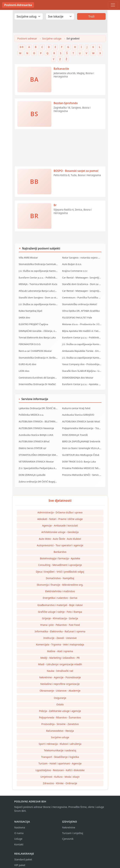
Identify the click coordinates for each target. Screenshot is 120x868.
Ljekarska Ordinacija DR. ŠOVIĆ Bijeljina (38, 405)
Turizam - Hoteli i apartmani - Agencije (60, 759)
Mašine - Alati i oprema (60, 647)
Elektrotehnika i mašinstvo (60, 587)
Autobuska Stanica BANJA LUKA (36, 432)
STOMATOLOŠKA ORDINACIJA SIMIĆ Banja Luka (38, 451)
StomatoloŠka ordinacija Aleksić (79, 303)
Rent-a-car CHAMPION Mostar (35, 349)
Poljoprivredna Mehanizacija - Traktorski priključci (82, 425)
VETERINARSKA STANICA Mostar (36, 458)
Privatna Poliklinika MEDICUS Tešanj (82, 464)
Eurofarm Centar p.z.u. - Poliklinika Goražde (38, 277)
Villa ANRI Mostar (28, 257)
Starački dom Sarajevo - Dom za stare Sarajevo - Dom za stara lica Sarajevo (38, 297)
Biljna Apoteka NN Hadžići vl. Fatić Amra (82, 329)
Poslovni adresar (27, 38)
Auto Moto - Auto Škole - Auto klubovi (60, 534)
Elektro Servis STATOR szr (32, 444)
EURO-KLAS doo (27, 362)
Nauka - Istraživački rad (60, 666)
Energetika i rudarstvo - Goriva (60, 593)
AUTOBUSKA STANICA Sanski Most (81, 418)
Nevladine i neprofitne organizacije (60, 679)
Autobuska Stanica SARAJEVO (78, 412)
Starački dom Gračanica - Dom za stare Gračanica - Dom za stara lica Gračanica (82, 284)
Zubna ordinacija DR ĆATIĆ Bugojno (38, 477)
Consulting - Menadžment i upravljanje (60, 560)
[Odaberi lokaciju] (60, 16)
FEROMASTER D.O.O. (30, 342)
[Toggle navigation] (113, 5)
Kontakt (19, 840)
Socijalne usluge (52, 38)
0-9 (22, 47)
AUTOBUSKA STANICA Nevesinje (36, 425)
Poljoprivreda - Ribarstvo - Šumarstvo (60, 713)
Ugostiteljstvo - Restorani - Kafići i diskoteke (60, 766)
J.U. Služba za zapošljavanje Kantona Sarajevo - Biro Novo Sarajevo (38, 303)
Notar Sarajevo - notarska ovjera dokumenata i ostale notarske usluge (82, 257)
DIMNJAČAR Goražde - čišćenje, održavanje (38, 329)
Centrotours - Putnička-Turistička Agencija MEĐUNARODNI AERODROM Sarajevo (82, 297)
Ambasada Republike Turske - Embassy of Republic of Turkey (82, 349)
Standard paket (23, 855)
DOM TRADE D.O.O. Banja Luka (79, 458)
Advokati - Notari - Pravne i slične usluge (60, 515)
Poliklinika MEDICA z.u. (31, 412)
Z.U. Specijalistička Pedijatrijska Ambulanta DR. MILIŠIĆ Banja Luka (38, 464)
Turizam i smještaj (73, 829)
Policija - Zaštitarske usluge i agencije (60, 707)
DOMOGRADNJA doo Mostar (78, 375)
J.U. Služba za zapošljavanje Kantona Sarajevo (82, 342)
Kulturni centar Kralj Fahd (76, 405)
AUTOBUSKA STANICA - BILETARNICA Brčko (38, 418)
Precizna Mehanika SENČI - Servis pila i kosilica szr (82, 471)
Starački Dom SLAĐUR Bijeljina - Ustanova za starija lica (82, 368)
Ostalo (60, 700)
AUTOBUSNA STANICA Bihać (34, 438)
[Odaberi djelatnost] (29, 16)
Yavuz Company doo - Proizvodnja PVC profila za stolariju (82, 362)
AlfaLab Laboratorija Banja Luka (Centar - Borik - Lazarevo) (38, 290)
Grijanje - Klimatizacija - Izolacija (60, 614)
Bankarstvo (60, 547)
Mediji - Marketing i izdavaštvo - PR (60, 653)
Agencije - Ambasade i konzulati (60, 521)
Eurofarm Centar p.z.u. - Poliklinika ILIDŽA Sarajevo (82, 336)
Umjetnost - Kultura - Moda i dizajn (60, 772)
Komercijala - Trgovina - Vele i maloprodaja (60, 640)
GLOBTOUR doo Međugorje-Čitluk (81, 451)
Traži (91, 16)
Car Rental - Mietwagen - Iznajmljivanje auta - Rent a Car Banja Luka (82, 277)
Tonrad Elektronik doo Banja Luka (37, 336)
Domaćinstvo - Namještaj (60, 574)
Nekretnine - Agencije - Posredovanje (60, 673)
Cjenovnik (68, 834)
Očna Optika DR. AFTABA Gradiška (81, 310)
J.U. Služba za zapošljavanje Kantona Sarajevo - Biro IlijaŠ (38, 270)
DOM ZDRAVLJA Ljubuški (32, 471)
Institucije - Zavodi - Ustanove (60, 633)
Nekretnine (69, 823)
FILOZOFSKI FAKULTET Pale (77, 316)
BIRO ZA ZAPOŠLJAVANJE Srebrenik (81, 438)
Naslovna (20, 823)
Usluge (18, 834)
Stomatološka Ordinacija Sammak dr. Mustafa (38, 264)
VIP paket (20, 861)
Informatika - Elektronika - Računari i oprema (60, 627)
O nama (19, 829)
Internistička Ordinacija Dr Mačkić (37, 381)
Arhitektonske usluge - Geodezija (60, 528)
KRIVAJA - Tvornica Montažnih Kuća (38, 284)
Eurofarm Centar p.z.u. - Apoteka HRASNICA (82, 381)
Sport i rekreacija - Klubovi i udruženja (60, 739)
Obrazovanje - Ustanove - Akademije (60, 686)
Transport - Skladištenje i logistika (60, 752)
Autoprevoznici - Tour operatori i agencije (60, 541)
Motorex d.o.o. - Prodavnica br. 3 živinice (82, 323)
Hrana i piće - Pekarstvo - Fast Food (60, 620)
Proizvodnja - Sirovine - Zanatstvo (60, 720)
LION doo (24, 368)
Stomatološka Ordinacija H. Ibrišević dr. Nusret (38, 356)
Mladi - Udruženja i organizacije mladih (60, 660)
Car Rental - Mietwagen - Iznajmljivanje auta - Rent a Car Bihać (82, 290)
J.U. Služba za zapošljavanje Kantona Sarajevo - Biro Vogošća (82, 356)
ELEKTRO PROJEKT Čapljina (33, 323)
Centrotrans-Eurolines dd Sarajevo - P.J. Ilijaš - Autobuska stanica (38, 375)
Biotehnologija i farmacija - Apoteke (60, 554)
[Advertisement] (60, 149)
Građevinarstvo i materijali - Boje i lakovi (60, 601)
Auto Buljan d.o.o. (72, 264)
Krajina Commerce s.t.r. (75, 270)
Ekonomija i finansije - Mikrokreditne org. (60, 580)
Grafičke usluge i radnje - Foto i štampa (60, 607)
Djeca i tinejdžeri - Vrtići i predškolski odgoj (60, 567)
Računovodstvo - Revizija (60, 726)
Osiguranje (60, 693)
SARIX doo (24, 316)
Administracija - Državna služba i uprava (60, 508)
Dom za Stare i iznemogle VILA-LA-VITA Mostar (82, 444)
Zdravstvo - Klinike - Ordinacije (60, 779)
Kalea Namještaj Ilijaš (30, 310)
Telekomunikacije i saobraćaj (60, 746)
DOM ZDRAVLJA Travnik (75, 432)
